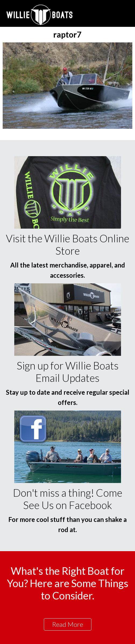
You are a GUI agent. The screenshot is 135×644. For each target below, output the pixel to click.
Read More (68, 624)
